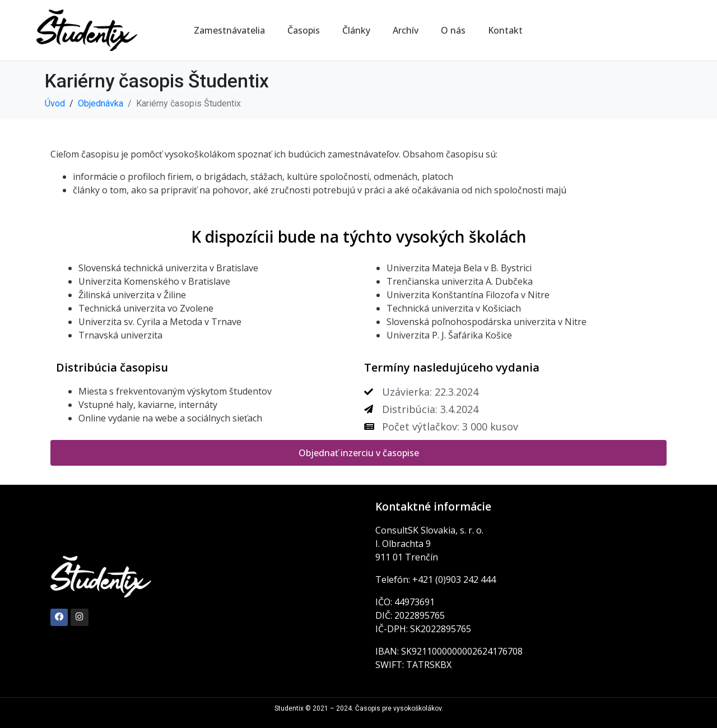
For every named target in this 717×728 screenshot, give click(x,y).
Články (356, 30)
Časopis (304, 30)
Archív (406, 30)
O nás (453, 30)
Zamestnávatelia (229, 30)
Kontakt (505, 30)
